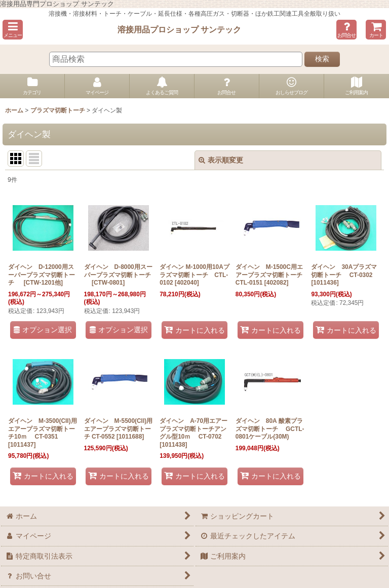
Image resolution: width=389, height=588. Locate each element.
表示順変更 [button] (221, 160)
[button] (13, 30)
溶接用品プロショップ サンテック (180, 29)
